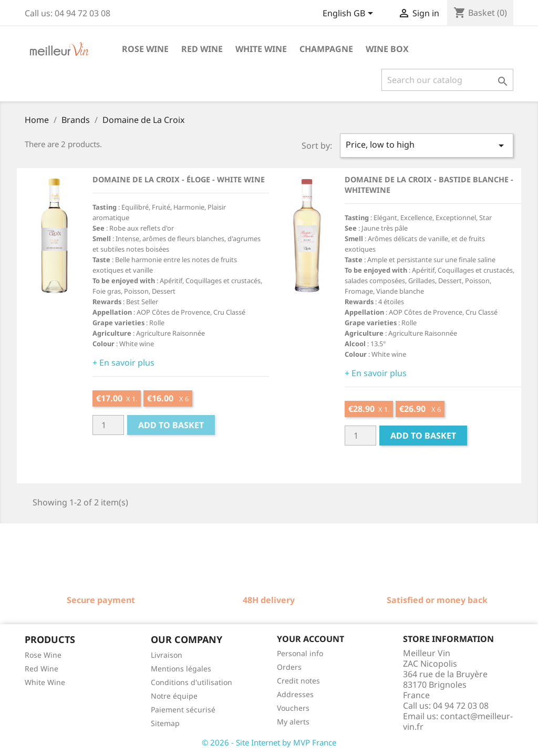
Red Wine (42, 669)
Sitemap (165, 723)
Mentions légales (181, 669)
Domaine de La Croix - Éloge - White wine (179, 179)
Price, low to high (427, 145)
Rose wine (145, 49)
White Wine (45, 682)
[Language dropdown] (350, 14)
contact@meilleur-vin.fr (458, 721)
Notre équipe (174, 696)
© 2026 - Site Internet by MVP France (269, 742)
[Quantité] (108, 425)
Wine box (387, 49)
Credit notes (298, 681)
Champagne (326, 49)
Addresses (295, 694)
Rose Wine (43, 655)
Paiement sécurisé (183, 710)
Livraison (167, 655)
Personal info (300, 653)
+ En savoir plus (123, 363)
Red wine (202, 49)
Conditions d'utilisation (192, 682)
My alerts (293, 722)
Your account (311, 639)
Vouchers (293, 708)
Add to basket (171, 425)
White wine (261, 49)
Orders (289, 667)
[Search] (447, 80)
